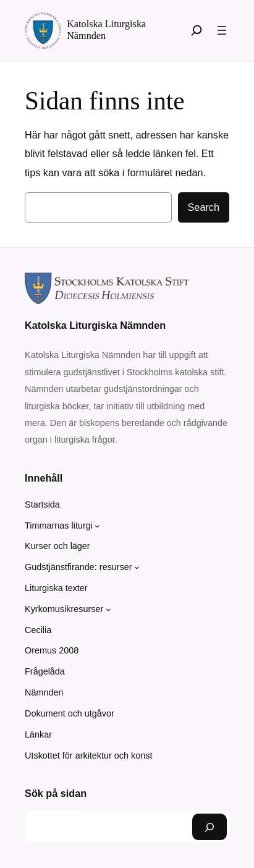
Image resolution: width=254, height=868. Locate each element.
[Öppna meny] (222, 30)
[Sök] (197, 30)
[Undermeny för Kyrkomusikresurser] (108, 609)
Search (204, 207)
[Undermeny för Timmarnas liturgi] (97, 526)
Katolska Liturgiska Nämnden (95, 325)
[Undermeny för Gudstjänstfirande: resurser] (137, 567)
